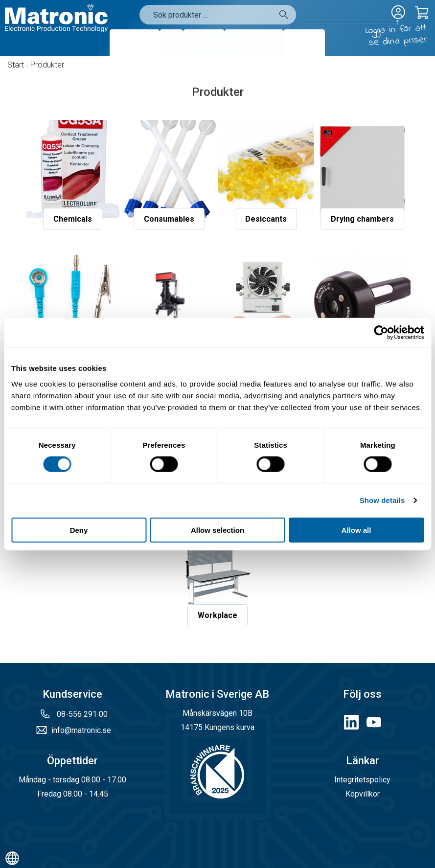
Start (16, 65)
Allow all (356, 530)
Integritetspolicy (362, 780)
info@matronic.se (81, 730)
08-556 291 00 (81, 714)
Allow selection (217, 530)
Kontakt (304, 43)
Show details (382, 500)
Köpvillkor (363, 794)
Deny (79, 530)
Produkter (135, 43)
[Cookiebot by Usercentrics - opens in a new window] (381, 333)
